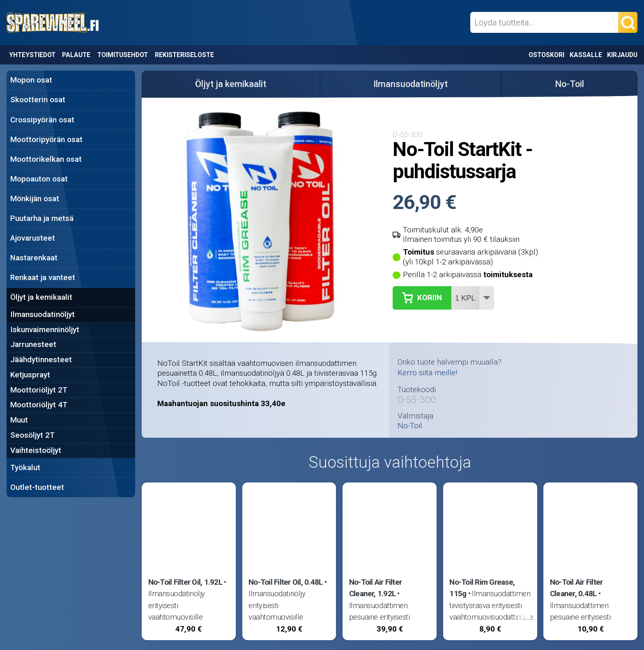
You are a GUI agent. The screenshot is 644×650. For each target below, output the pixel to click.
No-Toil (569, 84)
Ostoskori (546, 55)
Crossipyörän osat (42, 120)
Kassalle (586, 55)
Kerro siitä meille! (427, 373)
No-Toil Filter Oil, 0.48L (285, 582)
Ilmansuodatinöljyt (43, 315)
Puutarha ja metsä (42, 218)
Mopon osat (31, 80)
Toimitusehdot (123, 55)
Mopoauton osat (39, 179)
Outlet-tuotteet (37, 487)
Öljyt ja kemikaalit (41, 297)
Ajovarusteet (33, 238)
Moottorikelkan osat (46, 159)
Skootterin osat (38, 100)
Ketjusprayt (30, 375)
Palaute (76, 55)
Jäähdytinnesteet (41, 360)
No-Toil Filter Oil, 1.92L (185, 582)
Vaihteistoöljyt (36, 450)
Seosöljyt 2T (32, 435)
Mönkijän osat (35, 199)
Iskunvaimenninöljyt (45, 330)
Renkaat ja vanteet (43, 278)
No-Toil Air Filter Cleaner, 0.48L (576, 588)
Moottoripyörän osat (46, 140)
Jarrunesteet (33, 345)
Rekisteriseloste (184, 55)
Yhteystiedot (32, 55)
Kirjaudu (622, 55)
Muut (19, 420)
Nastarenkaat (34, 258)
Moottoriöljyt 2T (39, 390)
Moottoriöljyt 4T (39, 405)
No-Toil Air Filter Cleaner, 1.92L (375, 588)
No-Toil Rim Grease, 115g (482, 588)
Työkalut (25, 468)
